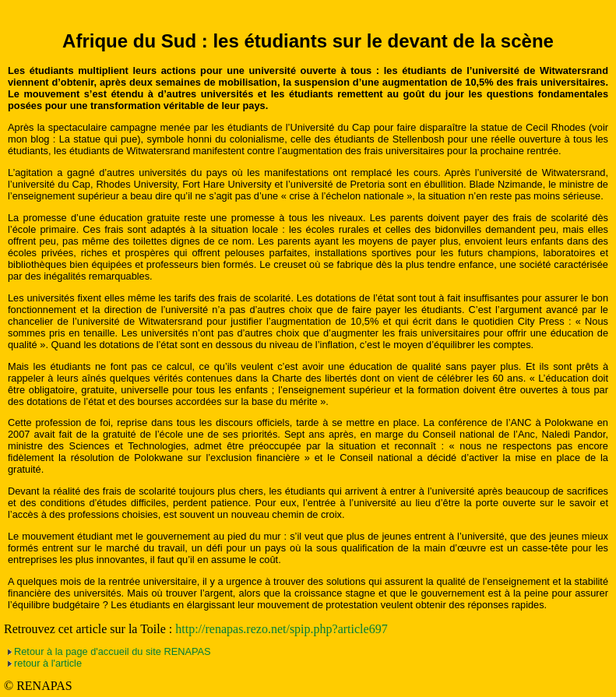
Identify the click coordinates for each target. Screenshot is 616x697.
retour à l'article (48, 663)
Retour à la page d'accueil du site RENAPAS (113, 651)
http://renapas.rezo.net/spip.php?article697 (281, 629)
